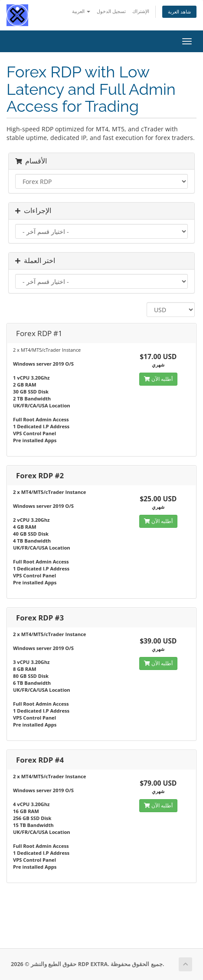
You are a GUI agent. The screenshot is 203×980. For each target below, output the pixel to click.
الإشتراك (141, 11)
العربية (81, 11)
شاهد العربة (179, 12)
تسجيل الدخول (111, 11)
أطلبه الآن (158, 379)
